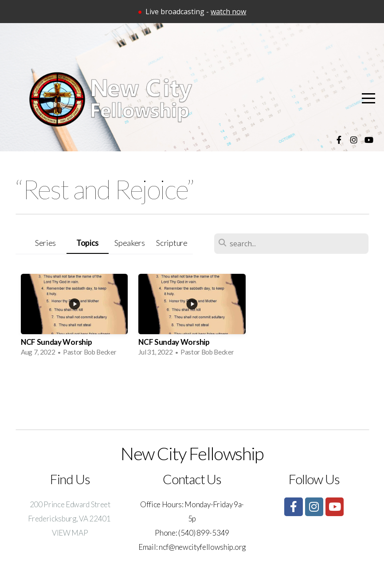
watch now (228, 12)
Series (45, 243)
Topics (88, 243)
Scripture (172, 243)
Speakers (129, 243)
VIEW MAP (70, 533)
